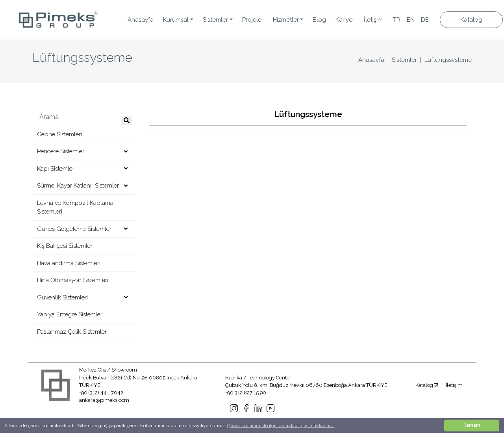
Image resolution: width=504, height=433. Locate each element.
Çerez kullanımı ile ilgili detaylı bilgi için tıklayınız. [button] (281, 426)
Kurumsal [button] (176, 20)
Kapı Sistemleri (56, 169)
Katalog (471, 20)
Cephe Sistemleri (59, 134)
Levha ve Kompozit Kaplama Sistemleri (75, 207)
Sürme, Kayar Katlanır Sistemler (78, 186)
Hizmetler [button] (286, 20)
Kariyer (345, 20)
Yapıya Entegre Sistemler (70, 314)
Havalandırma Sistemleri (69, 263)
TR (397, 20)
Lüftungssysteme (448, 60)
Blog (319, 20)
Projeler (253, 20)
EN (411, 20)
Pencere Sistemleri (61, 151)
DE (425, 20)
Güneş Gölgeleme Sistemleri (75, 229)
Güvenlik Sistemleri (62, 297)
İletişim (373, 20)
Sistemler (404, 60)
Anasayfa (141, 20)
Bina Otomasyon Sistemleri (73, 280)
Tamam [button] (472, 425)
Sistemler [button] (215, 20)
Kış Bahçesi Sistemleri (65, 246)
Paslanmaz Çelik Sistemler (72, 332)
